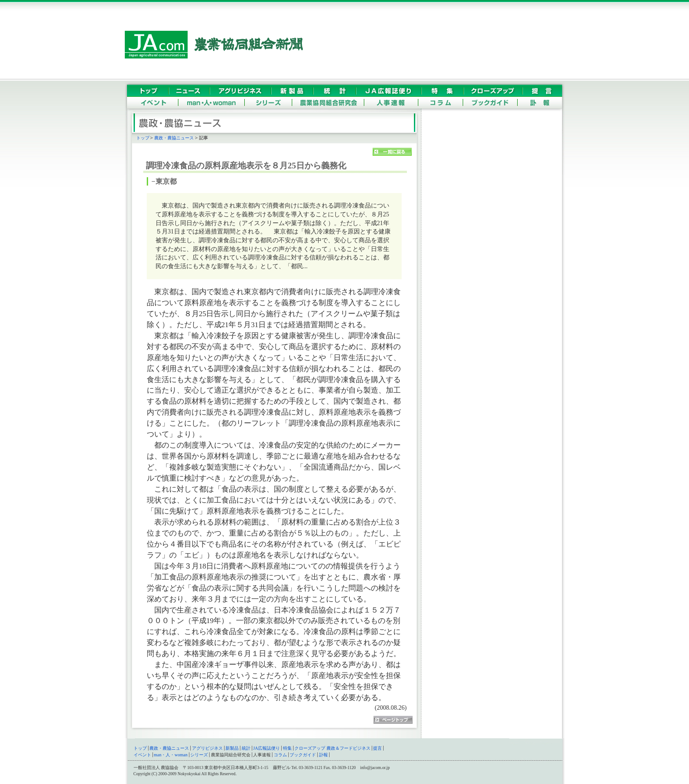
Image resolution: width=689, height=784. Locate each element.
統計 (246, 748)
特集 (287, 748)
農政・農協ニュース (174, 138)
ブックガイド (303, 755)
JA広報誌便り (267, 748)
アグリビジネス (207, 748)
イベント (142, 755)
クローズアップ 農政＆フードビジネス (332, 748)
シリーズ (199, 755)
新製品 (232, 748)
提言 (377, 748)
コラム (280, 755)
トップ (143, 138)
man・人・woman (171, 755)
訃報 (323, 755)
